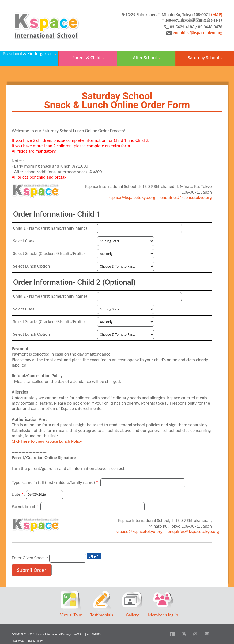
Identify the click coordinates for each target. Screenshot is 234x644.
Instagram (195, 634)
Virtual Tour (71, 615)
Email (207, 634)
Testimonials (102, 615)
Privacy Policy (35, 641)
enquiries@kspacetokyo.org (197, 33)
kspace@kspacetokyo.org (132, 197)
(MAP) (217, 15)
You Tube (184, 634)
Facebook (172, 634)
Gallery (132, 615)
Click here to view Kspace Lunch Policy (47, 441)
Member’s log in (163, 615)
